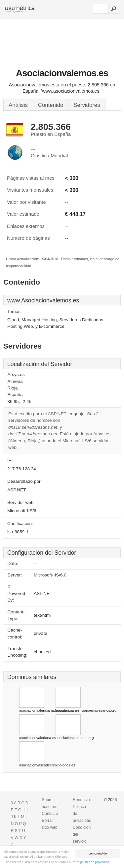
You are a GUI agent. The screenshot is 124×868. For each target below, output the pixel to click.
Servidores (87, 105)
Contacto (50, 814)
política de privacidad (95, 862)
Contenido (51, 105)
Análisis (18, 105)
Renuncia (81, 800)
